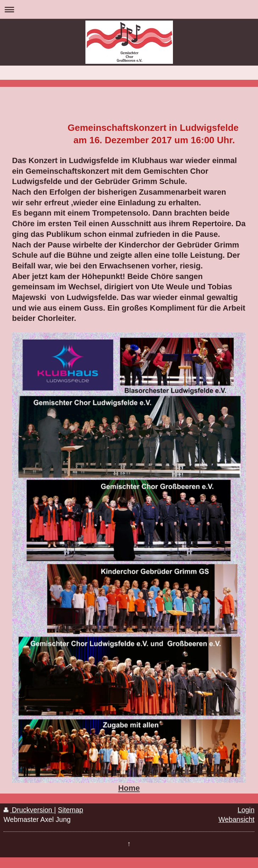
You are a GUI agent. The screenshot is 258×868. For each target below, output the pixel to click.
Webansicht (236, 819)
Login (246, 810)
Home (129, 788)
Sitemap (71, 810)
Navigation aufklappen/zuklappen (129, 9)
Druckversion (29, 810)
